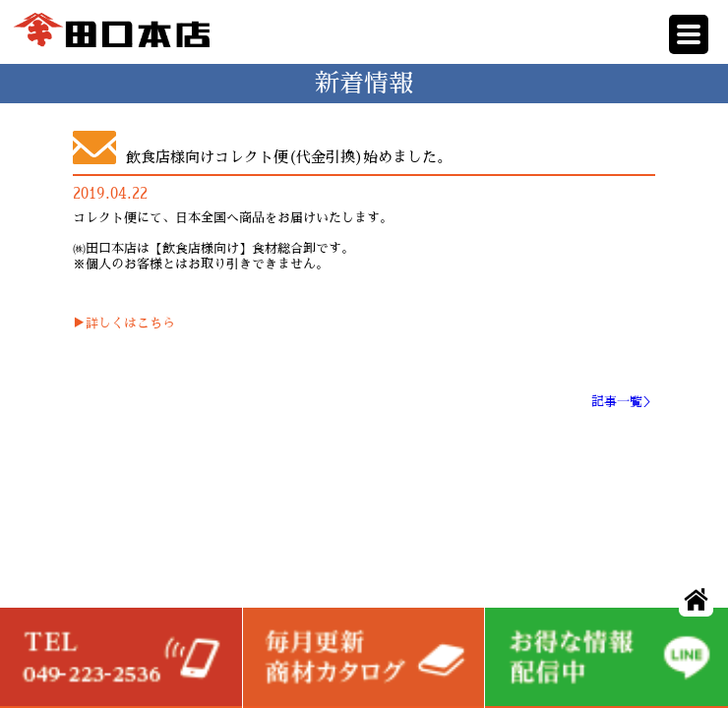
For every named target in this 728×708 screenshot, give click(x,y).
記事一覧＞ (623, 402)
